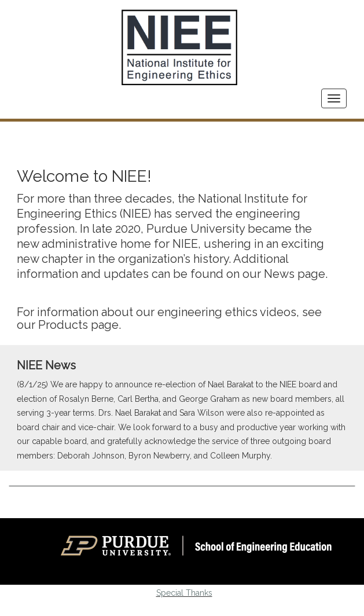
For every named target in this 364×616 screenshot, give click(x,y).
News (279, 274)
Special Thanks (184, 593)
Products (63, 325)
